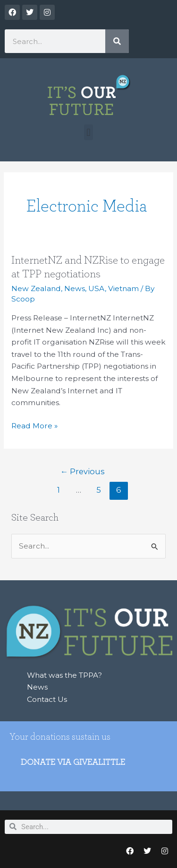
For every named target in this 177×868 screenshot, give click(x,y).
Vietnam (123, 288)
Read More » (34, 425)
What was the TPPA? (64, 675)
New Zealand (36, 288)
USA (97, 288)
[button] (88, 132)
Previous (83, 471)
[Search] (117, 41)
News (75, 288)
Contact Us (47, 699)
